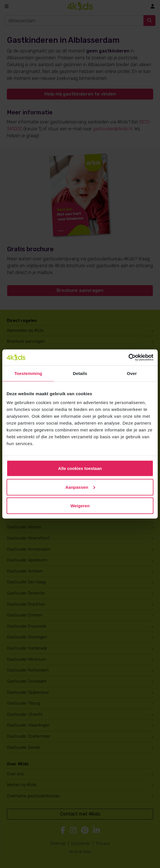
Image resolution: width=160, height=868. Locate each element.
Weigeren (80, 506)
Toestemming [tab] (28, 373)
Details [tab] (80, 373)
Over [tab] (132, 373)
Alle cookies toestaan (80, 468)
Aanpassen (80, 487)
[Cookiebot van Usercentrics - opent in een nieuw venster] (128, 358)
